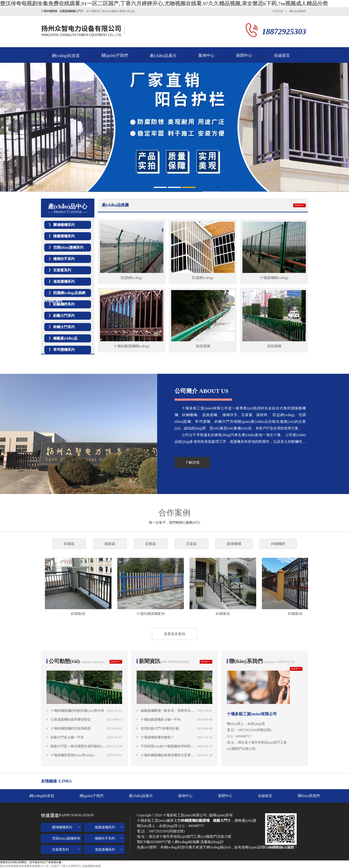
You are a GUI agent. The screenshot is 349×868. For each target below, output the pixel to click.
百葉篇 (191, 544)
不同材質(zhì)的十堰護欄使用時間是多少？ (172, 746)
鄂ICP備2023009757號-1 (156, 842)
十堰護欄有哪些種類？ (157, 737)
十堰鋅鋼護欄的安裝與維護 (71, 728)
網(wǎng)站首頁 (66, 56)
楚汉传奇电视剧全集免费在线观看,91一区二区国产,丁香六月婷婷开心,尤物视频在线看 (50, 866)
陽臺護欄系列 (64, 236)
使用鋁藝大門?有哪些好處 (160, 728)
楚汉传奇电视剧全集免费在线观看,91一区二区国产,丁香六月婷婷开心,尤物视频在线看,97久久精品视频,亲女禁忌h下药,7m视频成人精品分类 (164, 4)
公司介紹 (278, 11)
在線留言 (282, 55)
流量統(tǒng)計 (212, 842)
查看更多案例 (174, 634)
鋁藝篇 (151, 544)
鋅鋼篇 (69, 544)
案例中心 (206, 55)
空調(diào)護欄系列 (68, 247)
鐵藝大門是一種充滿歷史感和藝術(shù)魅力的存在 (87, 746)
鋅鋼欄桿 (278, 544)
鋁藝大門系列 (64, 316)
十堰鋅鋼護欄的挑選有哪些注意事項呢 (169, 755)
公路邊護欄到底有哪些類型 (71, 720)
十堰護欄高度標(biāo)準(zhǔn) (72, 755)
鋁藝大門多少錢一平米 (67, 737)
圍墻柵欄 (234, 544)
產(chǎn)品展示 (163, 56)
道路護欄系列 (64, 282)
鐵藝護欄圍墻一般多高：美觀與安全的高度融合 (176, 711)
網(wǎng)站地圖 (187, 842)
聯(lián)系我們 (298, 11)
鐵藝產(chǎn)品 (65, 338)
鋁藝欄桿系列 (64, 304)
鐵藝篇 (110, 544)
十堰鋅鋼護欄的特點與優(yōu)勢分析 (78, 711)
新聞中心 (244, 55)
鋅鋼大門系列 (64, 327)
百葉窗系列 (62, 270)
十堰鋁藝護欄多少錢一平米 (161, 720)
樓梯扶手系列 (64, 259)
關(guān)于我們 (115, 55)
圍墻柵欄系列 (64, 225)
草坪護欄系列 (64, 350)
